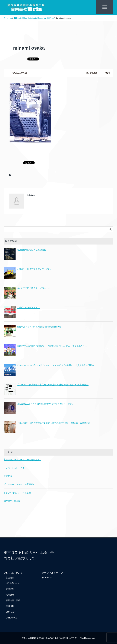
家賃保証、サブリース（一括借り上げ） (22, 460)
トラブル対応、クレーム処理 (17, 493)
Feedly (47, 578)
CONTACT (11, 612)
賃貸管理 (8, 476)
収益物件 (10, 578)
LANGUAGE (12, 618)
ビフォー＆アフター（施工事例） (19, 484)
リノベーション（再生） (15, 468)
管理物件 (10, 589)
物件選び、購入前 (12, 501)
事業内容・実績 (13, 600)
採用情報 (10, 606)
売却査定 (10, 595)
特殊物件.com (12, 583)
